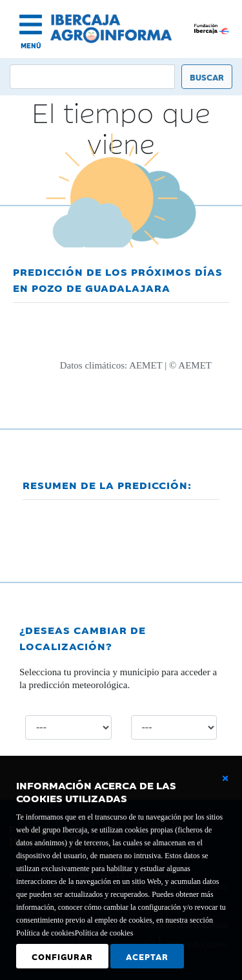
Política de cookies (104, 933)
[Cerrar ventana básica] (225, 778)
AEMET (146, 365)
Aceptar (147, 956)
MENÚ (31, 45)
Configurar (62, 956)
